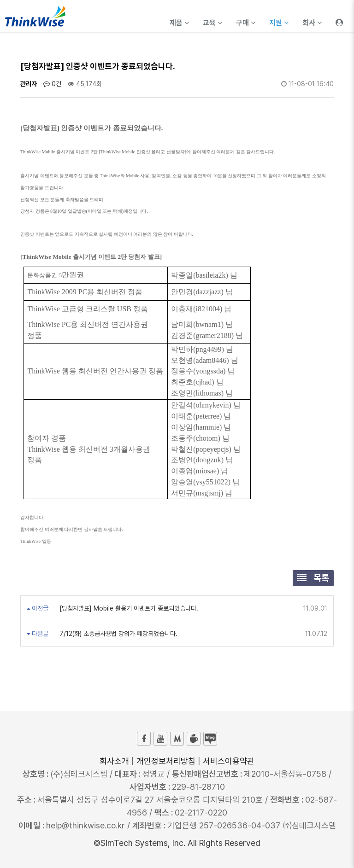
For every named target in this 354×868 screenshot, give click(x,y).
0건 (52, 84)
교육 (212, 23)
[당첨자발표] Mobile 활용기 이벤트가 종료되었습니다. (128, 608)
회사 (312, 23)
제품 (179, 23)
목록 (313, 578)
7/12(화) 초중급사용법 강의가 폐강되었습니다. (118, 634)
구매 (246, 23)
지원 (279, 23)
